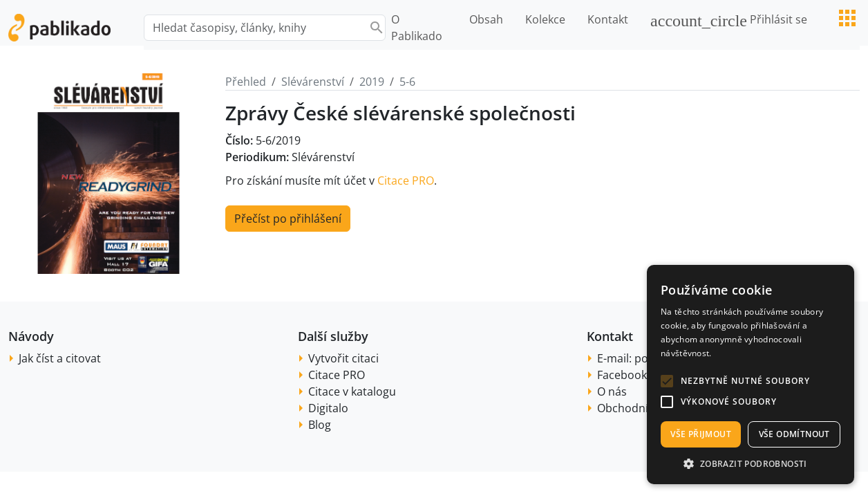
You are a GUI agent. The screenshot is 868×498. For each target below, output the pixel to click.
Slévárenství (313, 82)
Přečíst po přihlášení (288, 219)
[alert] (751, 375)
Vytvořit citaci (343, 358)
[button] (667, 381)
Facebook (622, 375)
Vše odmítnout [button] (794, 434)
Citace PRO (406, 181)
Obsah (486, 19)
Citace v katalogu (352, 391)
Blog (320, 425)
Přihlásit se (729, 21)
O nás (612, 391)
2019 (372, 82)
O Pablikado (417, 28)
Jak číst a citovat (60, 358)
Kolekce (545, 19)
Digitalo (328, 408)
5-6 (407, 82)
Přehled (246, 82)
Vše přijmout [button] (701, 434)
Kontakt (608, 19)
